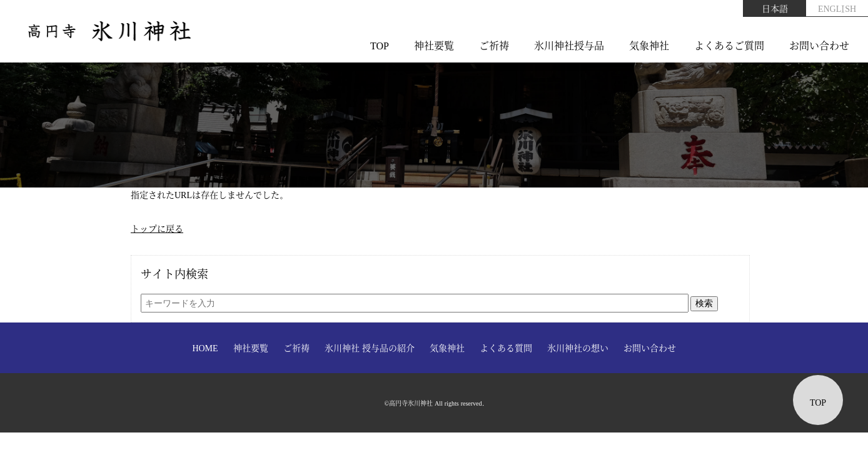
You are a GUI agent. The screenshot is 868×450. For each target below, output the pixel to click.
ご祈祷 (494, 45)
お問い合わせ (819, 45)
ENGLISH (837, 8)
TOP (380, 45)
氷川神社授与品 (569, 45)
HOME (205, 347)
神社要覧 (434, 45)
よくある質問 (506, 347)
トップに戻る (157, 228)
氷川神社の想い (578, 347)
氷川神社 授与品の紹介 (370, 347)
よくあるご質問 (729, 45)
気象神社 (649, 45)
